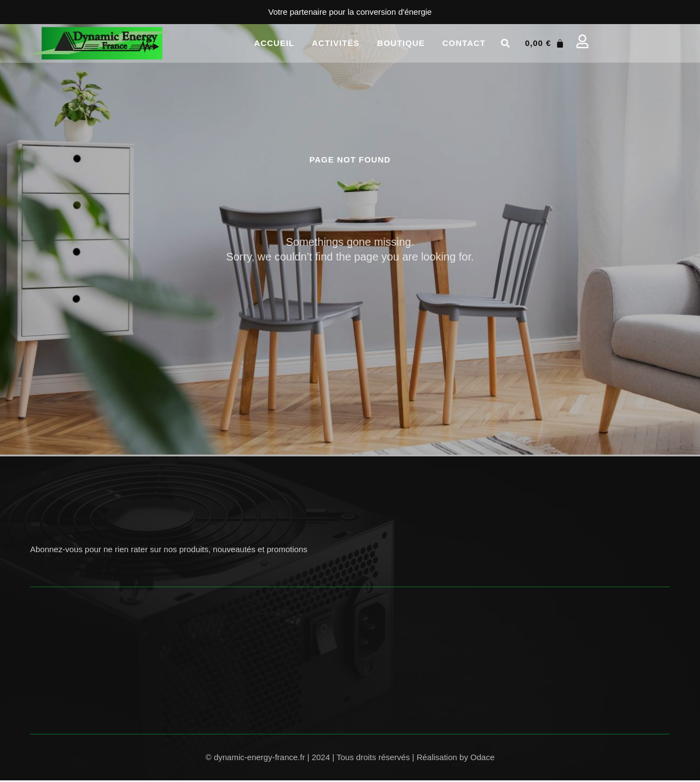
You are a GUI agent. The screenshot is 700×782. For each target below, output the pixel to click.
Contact (464, 43)
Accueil (275, 43)
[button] (505, 43)
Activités (336, 43)
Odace (482, 759)
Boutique (401, 43)
